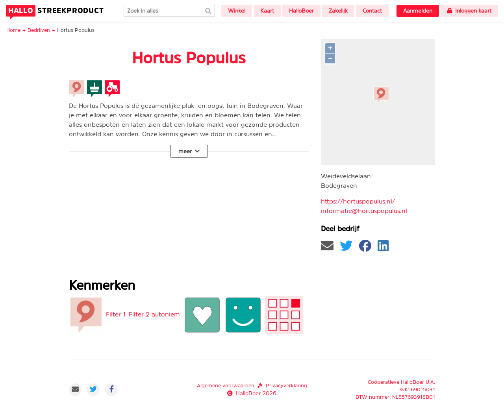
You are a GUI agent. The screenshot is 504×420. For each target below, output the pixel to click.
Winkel (237, 11)
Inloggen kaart (469, 11)
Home (13, 30)
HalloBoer (301, 11)
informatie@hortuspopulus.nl (364, 211)
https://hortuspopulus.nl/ (358, 201)
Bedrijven (39, 30)
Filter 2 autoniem (154, 314)
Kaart (267, 11)
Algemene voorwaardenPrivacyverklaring (252, 386)
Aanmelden (418, 11)
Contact (372, 11)
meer (189, 151)
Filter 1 (116, 314)
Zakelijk (338, 11)
